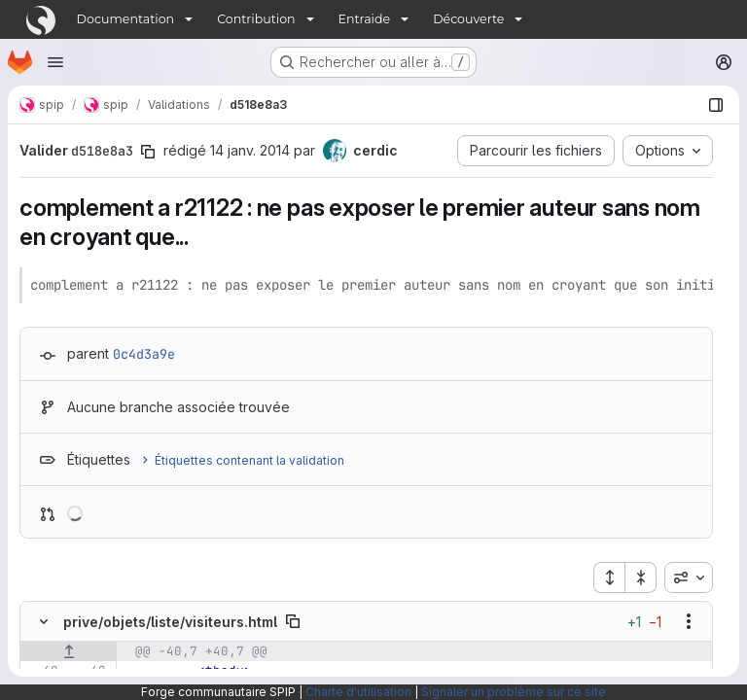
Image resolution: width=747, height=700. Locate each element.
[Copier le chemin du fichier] (293, 621)
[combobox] (689, 577)
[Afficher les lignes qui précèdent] (69, 651)
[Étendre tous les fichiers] (609, 577)
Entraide (365, 19)
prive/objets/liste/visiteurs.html (170, 622)
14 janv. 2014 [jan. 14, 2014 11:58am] (250, 150)
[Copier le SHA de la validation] (148, 152)
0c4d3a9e (144, 354)
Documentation (126, 19)
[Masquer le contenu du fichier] (44, 621)
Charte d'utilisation (358, 692)
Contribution (256, 19)
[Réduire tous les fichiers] (641, 577)
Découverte (468, 19)
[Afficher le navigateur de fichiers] (716, 105)
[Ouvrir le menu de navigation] (55, 62)
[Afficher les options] (689, 621)
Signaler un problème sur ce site (514, 692)
